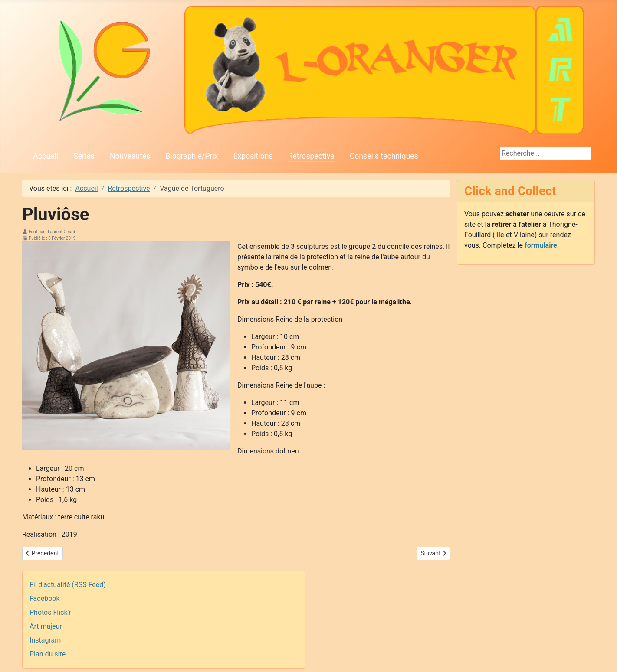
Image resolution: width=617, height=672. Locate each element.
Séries (84, 156)
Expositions (253, 156)
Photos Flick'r (50, 612)
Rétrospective (311, 156)
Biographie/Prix (192, 156)
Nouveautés (130, 156)
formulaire (541, 245)
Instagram (45, 640)
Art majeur (46, 626)
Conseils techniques (384, 156)
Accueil (46, 156)
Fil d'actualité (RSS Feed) (68, 585)
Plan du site (48, 654)
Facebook (44, 599)
